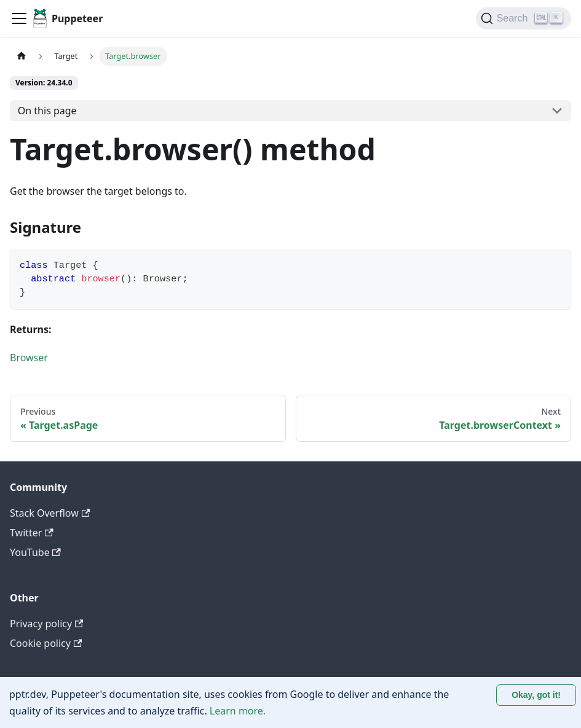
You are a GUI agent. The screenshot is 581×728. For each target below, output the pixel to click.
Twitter (32, 533)
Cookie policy (46, 643)
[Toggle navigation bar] (19, 18)
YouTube (35, 552)
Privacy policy (46, 624)
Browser (29, 358)
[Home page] (22, 56)
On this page (47, 111)
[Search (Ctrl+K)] (524, 18)
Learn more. (238, 711)
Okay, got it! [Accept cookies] (536, 695)
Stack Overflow (50, 513)
